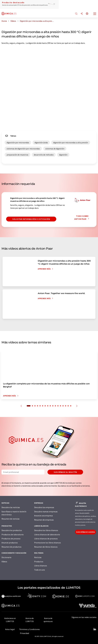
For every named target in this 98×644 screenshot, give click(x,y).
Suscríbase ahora (85, 532)
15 (66, 406)
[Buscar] (76, 14)
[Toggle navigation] (95, 14)
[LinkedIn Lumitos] (95, 629)
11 (55, 406)
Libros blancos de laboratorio (47, 534)
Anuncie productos (10, 543)
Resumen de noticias (11, 519)
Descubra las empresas (44, 507)
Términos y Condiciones (29, 629)
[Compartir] (82, 14)
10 (53, 406)
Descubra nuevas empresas (46, 512)
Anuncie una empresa (43, 516)
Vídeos (4, 562)
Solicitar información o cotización (31, 219)
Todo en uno (40, 570)
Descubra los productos (12, 530)
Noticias (38, 557)
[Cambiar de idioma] (87, 14)
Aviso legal (10, 629)
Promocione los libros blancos (48, 543)
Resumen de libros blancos (46, 547)
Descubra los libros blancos (46, 530)
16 (68, 406)
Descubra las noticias (11, 507)
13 (60, 406)
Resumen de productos (11, 547)
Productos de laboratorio (13, 534)
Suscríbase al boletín (65, 472)
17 (71, 406)
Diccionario (6, 557)
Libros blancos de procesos (46, 539)
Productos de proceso (11, 539)
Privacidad (24, 633)
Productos (39, 562)
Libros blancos (41, 566)
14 (63, 406)
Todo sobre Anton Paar (82, 217)
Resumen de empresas (44, 520)
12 (58, 406)
